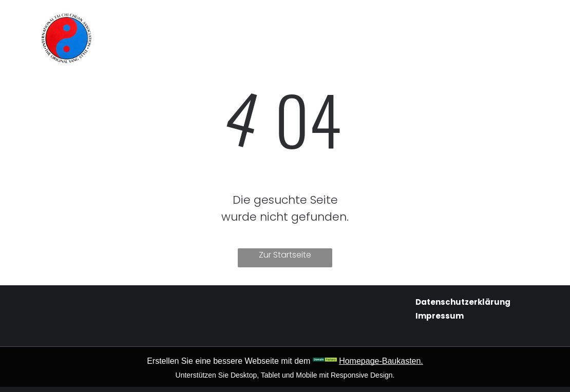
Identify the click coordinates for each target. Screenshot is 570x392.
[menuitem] (181, 21)
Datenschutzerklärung (463, 302)
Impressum (440, 316)
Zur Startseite (285, 255)
